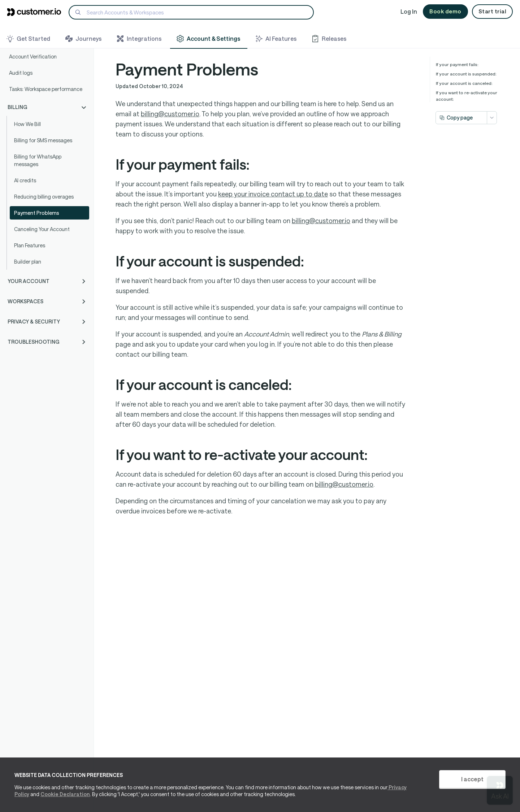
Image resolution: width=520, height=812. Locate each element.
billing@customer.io (170, 114)
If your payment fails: (457, 64)
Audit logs (21, 73)
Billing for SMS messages (43, 140)
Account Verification (33, 57)
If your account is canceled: (464, 83)
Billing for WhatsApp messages (38, 160)
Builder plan (28, 262)
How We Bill (27, 124)
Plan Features (30, 245)
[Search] (191, 12)
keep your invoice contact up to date (273, 194)
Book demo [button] (445, 11)
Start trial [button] (493, 11)
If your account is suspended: (466, 74)
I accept (472, 779)
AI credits (25, 180)
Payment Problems (37, 213)
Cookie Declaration (65, 794)
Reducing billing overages (44, 197)
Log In (409, 11)
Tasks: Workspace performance (46, 89)
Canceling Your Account (42, 229)
